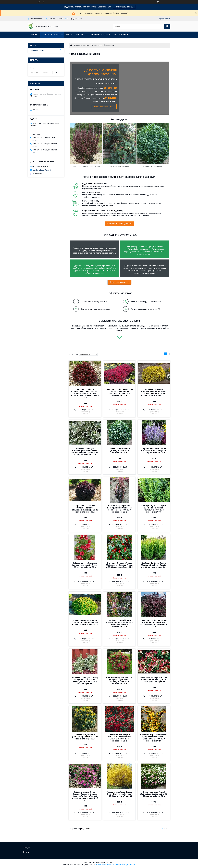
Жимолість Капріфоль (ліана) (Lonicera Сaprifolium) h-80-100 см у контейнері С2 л (154, 680)
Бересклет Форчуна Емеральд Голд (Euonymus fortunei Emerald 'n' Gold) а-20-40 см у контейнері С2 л (154, 392)
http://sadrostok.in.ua (40, 166)
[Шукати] (167, 26)
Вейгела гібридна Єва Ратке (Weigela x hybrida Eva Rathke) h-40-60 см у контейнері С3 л (119, 681)
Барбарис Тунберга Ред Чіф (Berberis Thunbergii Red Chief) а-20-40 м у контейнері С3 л (154, 623)
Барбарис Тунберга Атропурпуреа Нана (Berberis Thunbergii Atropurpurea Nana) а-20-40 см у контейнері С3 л (85, 393)
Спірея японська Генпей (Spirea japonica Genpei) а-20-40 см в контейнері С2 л (154, 794)
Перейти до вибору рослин (120, 224)
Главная (34, 35)
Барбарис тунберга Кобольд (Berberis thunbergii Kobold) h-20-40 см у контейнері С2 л (85, 622)
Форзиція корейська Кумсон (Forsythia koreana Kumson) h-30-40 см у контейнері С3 (119, 794)
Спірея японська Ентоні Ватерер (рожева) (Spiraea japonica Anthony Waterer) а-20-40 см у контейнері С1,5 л (85, 796)
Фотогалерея (121, 35)
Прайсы (26, 852)
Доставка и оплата (100, 35)
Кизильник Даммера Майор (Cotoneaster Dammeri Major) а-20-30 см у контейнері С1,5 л (119, 566)
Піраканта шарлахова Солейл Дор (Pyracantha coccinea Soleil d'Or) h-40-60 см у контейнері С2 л (154, 738)
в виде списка (169, 354)
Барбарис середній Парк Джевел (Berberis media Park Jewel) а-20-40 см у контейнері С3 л (119, 623)
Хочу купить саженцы (120, 282)
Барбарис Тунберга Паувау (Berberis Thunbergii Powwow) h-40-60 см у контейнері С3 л (154, 509)
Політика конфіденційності (125, 865)
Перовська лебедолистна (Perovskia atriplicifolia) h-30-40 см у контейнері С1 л (154, 451)
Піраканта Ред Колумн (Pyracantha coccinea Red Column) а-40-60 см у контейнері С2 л (119, 738)
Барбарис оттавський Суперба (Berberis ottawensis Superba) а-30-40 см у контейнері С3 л (85, 509)
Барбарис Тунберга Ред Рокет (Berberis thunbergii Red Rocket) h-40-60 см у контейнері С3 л (119, 509)
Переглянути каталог (104, 107)
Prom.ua (111, 862)
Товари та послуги (81, 45)
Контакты (81, 35)
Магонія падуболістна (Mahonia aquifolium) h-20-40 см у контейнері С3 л (85, 737)
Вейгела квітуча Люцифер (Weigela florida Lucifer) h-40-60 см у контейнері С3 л (85, 565)
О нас (69, 35)
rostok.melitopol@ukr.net (42, 170)
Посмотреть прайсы (124, 7)
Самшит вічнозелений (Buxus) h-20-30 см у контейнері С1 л (119, 451)
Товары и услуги (51, 35)
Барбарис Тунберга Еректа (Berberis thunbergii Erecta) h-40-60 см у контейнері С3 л (154, 565)
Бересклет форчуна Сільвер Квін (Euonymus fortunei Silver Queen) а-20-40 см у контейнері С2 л (85, 681)
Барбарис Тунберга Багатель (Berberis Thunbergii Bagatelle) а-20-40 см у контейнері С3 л (119, 392)
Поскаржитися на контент (105, 865)
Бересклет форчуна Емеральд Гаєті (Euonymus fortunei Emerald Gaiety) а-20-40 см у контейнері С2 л (85, 452)
